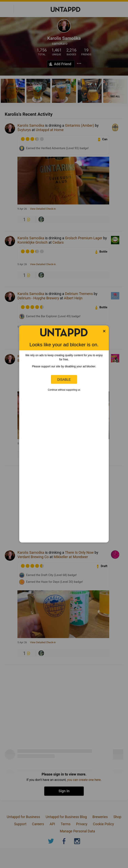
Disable (64, 379)
